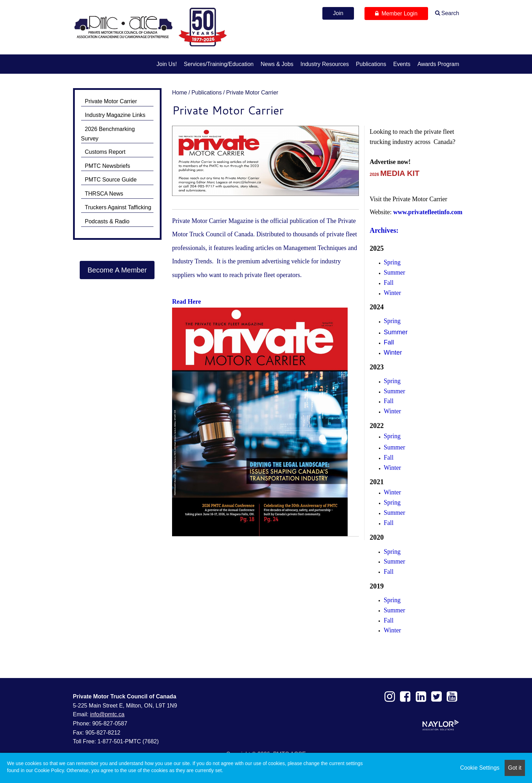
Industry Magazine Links (115, 115)
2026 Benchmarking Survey (108, 134)
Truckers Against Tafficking (118, 207)
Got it (515, 768)
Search (450, 13)
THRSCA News (104, 194)
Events (402, 64)
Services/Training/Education (219, 64)
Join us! (167, 64)
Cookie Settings (480, 768)
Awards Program (438, 64)
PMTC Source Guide (111, 180)
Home (180, 93)
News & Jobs (277, 64)
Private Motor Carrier (252, 93)
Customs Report (105, 152)
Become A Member (117, 270)
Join (338, 13)
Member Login (396, 14)
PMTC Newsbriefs (108, 166)
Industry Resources (325, 64)
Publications (371, 64)
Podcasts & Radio (107, 221)
